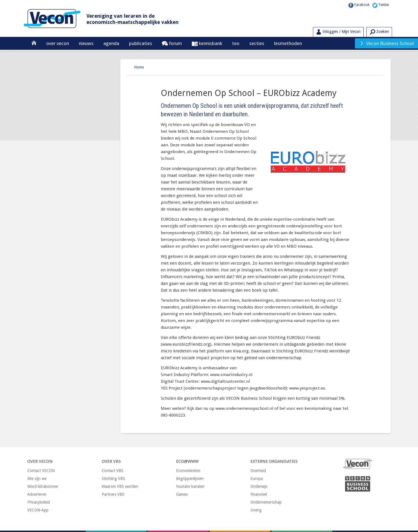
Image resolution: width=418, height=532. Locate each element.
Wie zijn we (37, 479)
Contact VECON (41, 471)
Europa (257, 479)
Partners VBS (113, 494)
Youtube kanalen (190, 486)
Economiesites (188, 471)
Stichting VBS (113, 479)
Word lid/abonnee (43, 486)
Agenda (111, 43)
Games (182, 494)
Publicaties (141, 43)
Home (139, 67)
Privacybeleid (39, 502)
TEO (236, 43)
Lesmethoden (288, 43)
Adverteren (37, 494)
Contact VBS (113, 471)
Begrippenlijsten (190, 479)
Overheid (258, 471)
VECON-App (38, 510)
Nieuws (86, 43)
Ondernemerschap (266, 502)
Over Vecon (58, 43)
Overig (256, 510)
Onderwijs (259, 486)
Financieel (259, 494)
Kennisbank (210, 43)
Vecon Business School (387, 43)
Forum (175, 43)
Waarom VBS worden (120, 486)
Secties (257, 43)
